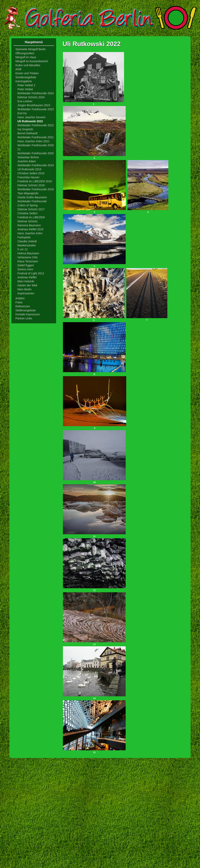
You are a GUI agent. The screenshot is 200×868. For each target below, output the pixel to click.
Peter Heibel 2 (26, 85)
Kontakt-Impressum (28, 314)
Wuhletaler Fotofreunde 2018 (36, 189)
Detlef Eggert (26, 265)
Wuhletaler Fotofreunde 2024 (36, 93)
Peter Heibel (25, 89)
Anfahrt (20, 298)
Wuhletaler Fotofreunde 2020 (36, 153)
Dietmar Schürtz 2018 (31, 185)
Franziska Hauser (28, 177)
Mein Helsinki (26, 281)
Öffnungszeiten (25, 53)
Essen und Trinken (27, 73)
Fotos (19, 302)
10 (94, 481)
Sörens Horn (25, 269)
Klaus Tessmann (28, 261)
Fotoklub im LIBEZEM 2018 (35, 181)
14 (94, 697)
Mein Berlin (24, 289)
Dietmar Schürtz (27, 221)
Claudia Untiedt (27, 241)
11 (94, 535)
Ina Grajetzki (25, 129)
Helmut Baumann (28, 253)
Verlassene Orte (27, 257)
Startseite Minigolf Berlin (31, 49)
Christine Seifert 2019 (31, 173)
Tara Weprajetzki (28, 193)
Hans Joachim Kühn (30, 233)
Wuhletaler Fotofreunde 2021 (36, 137)
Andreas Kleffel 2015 (30, 229)
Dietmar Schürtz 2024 (31, 97)
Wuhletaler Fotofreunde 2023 (36, 109)
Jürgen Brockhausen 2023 (34, 105)
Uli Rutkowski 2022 (30, 121)
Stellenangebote (26, 310)
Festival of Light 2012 (31, 273)
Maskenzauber (27, 245)
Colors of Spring (27, 205)
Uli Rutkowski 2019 (29, 169)
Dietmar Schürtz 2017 (31, 209)
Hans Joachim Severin (31, 117)
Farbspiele (24, 237)
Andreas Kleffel (27, 277)
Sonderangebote (26, 77)
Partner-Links (24, 318)
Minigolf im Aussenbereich (32, 61)
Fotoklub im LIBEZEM (31, 217)
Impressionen (26, 293)
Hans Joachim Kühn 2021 (33, 141)
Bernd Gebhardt (27, 133)
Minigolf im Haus (26, 57)
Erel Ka (22, 113)
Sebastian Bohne (28, 157)
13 (94, 643)
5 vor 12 (23, 249)
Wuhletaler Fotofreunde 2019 (36, 165)
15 (94, 751)
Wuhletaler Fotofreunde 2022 (36, 125)
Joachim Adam (27, 161)
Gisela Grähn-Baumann (32, 197)
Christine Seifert (27, 213)
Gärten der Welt (27, 285)
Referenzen (23, 306)
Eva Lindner (25, 101)
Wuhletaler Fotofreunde (32, 201)
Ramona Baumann (29, 225)
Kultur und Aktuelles (28, 65)
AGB (18, 69)
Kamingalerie (24, 81)
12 (94, 589)
